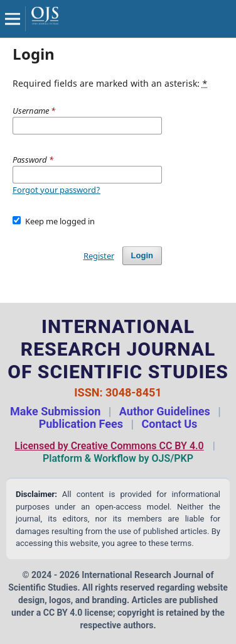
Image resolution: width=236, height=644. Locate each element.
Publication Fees (81, 424)
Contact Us (170, 424)
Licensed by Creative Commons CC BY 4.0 (109, 446)
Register (99, 256)
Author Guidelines (165, 411)
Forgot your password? (56, 190)
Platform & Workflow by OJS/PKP (118, 458)
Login (142, 255)
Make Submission (55, 411)
